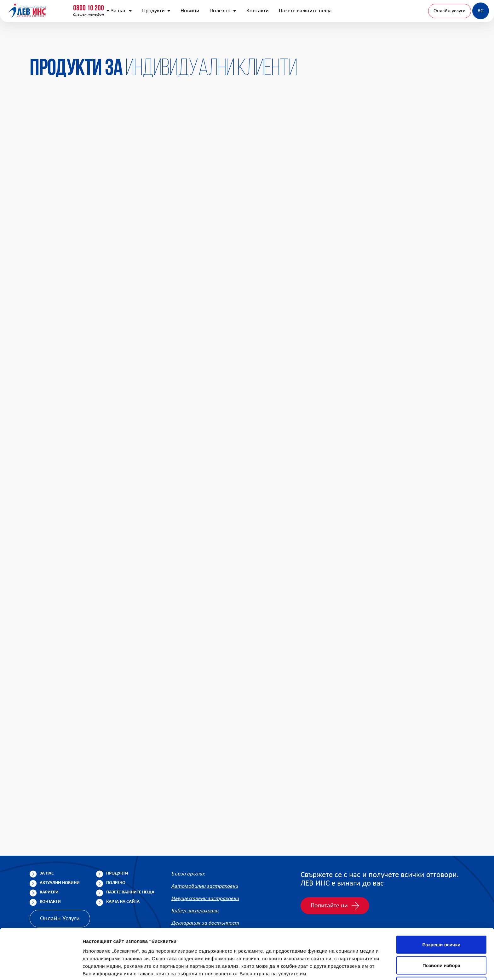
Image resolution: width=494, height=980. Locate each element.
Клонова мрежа (467, 11)
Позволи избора (441, 918)
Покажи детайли (403, 968)
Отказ (442, 939)
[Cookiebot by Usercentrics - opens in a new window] (41, 968)
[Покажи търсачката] (382, 11)
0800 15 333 (99, 8)
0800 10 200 (39, 8)
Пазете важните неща (358, 41)
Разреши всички (441, 897)
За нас (174, 41)
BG (463, 41)
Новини (243, 41)
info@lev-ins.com (165, 11)
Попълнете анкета (418, 11)
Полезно (276, 41)
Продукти (209, 41)
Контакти (310, 41)
